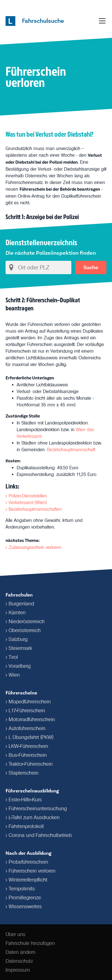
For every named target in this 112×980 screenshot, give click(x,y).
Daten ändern (20, 952)
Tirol (13, 657)
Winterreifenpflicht (28, 880)
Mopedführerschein (30, 702)
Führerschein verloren (32, 871)
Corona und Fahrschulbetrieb (40, 835)
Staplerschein (24, 773)
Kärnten (17, 613)
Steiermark (20, 648)
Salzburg (18, 639)
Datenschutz (19, 961)
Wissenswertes (25, 907)
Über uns (15, 934)
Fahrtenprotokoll (26, 826)
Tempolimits (22, 889)
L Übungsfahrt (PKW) (31, 737)
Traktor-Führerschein (31, 764)
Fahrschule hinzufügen (30, 943)
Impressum (18, 970)
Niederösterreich (27, 622)
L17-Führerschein (27, 711)
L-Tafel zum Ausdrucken (34, 817)
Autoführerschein (27, 728)
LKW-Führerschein (28, 746)
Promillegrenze (25, 898)
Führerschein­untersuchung (38, 809)
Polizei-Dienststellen (28, 496)
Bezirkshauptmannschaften (35, 509)
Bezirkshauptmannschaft (71, 450)
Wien (14, 675)
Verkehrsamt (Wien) (28, 502)
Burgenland (21, 604)
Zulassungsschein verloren (35, 547)
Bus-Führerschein (28, 755)
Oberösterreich (25, 630)
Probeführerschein (28, 862)
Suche (91, 267)
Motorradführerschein (32, 719)
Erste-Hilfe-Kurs (25, 800)
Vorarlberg (20, 666)
